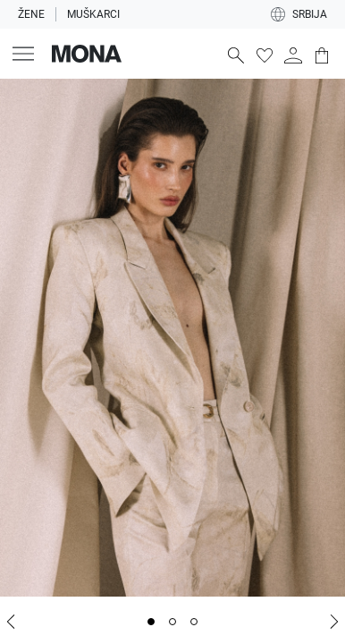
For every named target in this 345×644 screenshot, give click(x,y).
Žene (31, 14)
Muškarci (93, 14)
